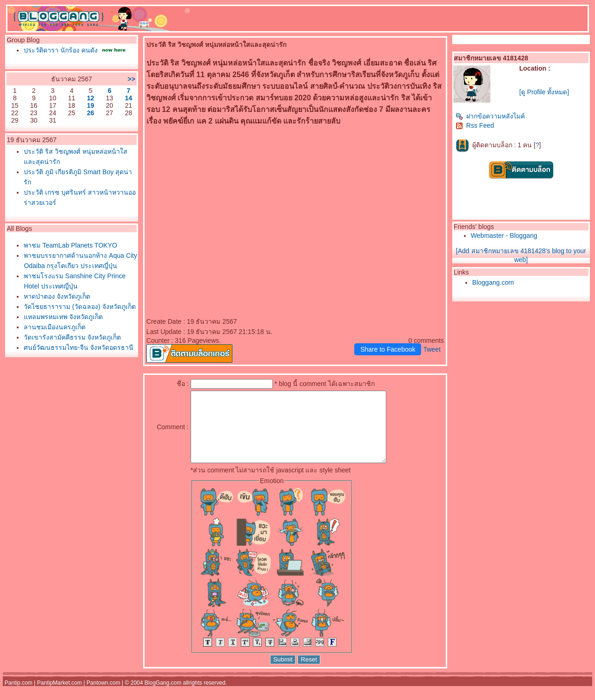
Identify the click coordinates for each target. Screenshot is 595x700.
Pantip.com (19, 697)
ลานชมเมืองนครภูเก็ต (55, 327)
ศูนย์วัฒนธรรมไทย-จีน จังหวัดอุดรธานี (79, 347)
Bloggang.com (493, 282)
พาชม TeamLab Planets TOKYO (70, 245)
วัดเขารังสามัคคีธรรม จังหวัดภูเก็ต (72, 337)
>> (131, 79)
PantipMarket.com (60, 697)
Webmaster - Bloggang (504, 236)
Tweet (432, 349)
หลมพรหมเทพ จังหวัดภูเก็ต (63, 317)
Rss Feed (475, 125)
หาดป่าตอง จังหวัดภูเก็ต (57, 296)
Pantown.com (103, 697)
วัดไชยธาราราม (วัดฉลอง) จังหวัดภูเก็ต (79, 307)
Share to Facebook (388, 349)
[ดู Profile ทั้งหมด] (544, 92)
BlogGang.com (163, 697)
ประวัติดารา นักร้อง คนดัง (61, 50)
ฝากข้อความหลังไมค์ (490, 116)
